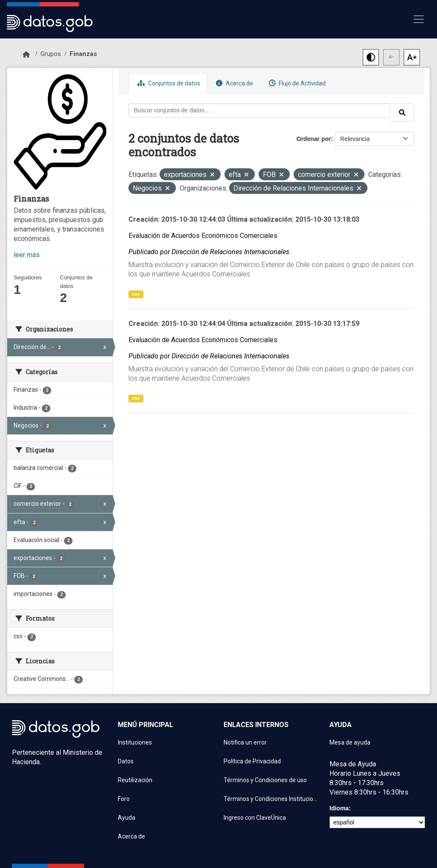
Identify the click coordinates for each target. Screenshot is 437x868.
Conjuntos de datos (168, 83)
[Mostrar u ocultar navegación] (419, 19)
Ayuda (127, 818)
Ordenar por (314, 139)
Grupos (51, 54)
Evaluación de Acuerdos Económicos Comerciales (203, 236)
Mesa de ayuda (350, 742)
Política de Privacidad (252, 761)
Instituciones (135, 742)
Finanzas (83, 54)
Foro (124, 799)
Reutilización (135, 780)
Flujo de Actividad (296, 83)
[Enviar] (402, 112)
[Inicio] (26, 55)
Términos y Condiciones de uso (265, 780)
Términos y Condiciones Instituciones (271, 799)
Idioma (339, 808)
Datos (126, 761)
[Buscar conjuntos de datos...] (259, 110)
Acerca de (233, 83)
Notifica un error (245, 742)
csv (136, 294)
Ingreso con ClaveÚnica (255, 818)
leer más (27, 255)
